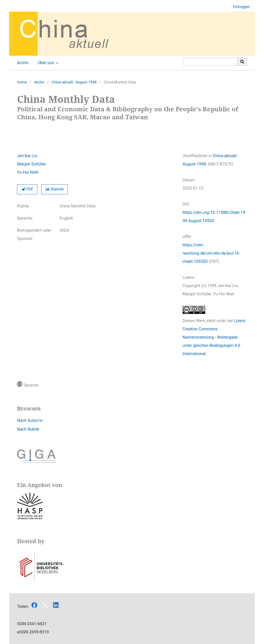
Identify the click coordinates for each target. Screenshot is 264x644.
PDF (27, 189)
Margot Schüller (31, 164)
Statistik (55, 189)
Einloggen (240, 7)
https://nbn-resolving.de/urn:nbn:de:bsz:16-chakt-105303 (211, 253)
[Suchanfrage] (210, 62)
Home (22, 82)
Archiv (22, 63)
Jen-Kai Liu (27, 156)
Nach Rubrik (28, 429)
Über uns (46, 63)
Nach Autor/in (30, 420)
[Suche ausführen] (242, 62)
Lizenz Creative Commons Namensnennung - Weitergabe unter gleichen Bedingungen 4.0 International (214, 337)
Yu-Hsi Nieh (28, 172)
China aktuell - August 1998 (74, 82)
